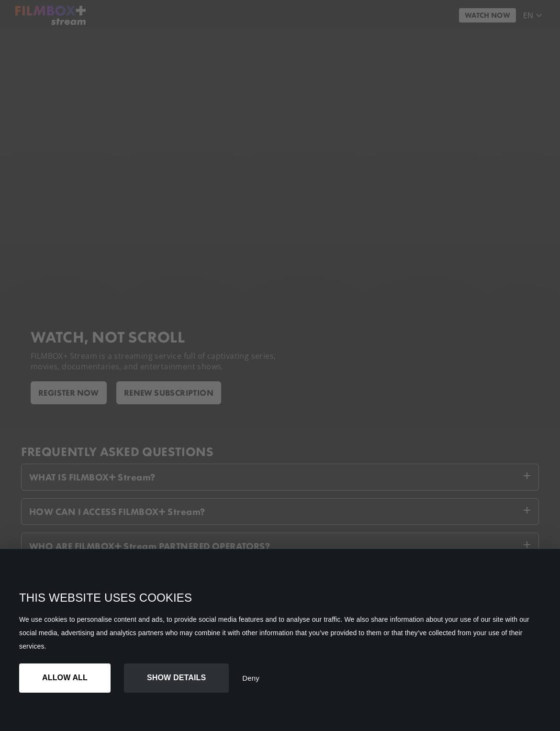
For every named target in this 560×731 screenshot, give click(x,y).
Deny (251, 678)
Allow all (65, 678)
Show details (176, 678)
